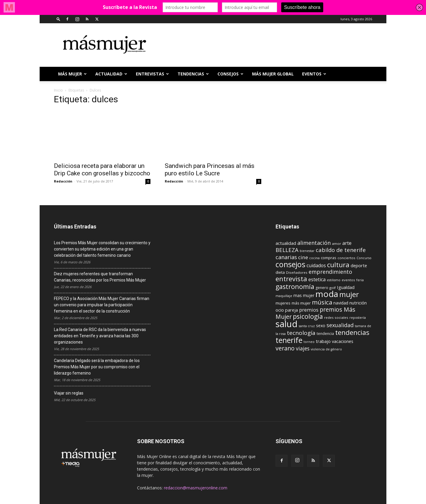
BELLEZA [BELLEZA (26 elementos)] (287, 250)
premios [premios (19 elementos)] (309, 310)
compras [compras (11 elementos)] (329, 258)
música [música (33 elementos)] (322, 302)
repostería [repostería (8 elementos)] (358, 318)
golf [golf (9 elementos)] (333, 288)
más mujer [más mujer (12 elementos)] (301, 303)
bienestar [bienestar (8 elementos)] (307, 251)
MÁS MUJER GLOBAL (273, 74)
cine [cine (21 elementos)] (303, 257)
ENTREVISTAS (152, 74)
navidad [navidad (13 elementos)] (341, 303)
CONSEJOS (230, 74)
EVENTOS (314, 74)
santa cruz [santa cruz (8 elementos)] (307, 326)
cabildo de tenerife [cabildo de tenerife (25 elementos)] (341, 250)
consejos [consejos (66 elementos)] (290, 264)
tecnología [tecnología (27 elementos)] (301, 333)
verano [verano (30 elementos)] (285, 348)
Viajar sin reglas (69, 393)
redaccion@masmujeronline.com (196, 488)
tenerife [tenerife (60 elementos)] (289, 340)
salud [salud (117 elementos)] (287, 324)
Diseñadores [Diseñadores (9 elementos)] (297, 272)
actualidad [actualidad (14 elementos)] (286, 243)
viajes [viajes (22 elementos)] (303, 348)
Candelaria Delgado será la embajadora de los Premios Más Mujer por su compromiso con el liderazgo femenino (97, 367)
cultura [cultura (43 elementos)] (338, 265)
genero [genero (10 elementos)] (322, 288)
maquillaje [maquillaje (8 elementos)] (284, 296)
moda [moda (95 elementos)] (327, 294)
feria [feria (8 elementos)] (360, 280)
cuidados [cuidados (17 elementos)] (316, 265)
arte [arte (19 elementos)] (347, 243)
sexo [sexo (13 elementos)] (321, 326)
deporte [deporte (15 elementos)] (359, 265)
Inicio (58, 90)
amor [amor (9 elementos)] (336, 244)
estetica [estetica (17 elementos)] (317, 279)
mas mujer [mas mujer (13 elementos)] (304, 295)
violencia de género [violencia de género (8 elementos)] (326, 349)
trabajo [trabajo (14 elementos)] (323, 341)
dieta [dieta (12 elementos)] (280, 272)
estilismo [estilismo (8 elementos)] (334, 280)
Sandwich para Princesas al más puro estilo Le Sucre (210, 170)
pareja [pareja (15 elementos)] (291, 310)
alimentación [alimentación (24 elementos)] (314, 243)
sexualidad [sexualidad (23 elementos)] (340, 325)
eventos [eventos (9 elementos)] (348, 280)
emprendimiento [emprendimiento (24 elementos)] (330, 272)
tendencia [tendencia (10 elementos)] (325, 334)
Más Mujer (72, 74)
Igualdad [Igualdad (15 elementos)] (346, 287)
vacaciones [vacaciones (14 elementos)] (343, 341)
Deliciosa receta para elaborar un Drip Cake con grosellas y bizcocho (102, 170)
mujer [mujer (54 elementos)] (349, 294)
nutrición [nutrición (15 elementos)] (358, 303)
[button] (58, 19)
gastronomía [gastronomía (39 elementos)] (295, 286)
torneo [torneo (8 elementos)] (309, 342)
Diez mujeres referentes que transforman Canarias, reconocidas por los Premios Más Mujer (100, 277)
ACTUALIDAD (111, 74)
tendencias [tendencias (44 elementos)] (352, 332)
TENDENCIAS (193, 74)
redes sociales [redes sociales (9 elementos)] (336, 317)
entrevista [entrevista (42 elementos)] (291, 279)
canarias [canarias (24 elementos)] (286, 257)
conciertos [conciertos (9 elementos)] (346, 258)
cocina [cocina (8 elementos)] (314, 258)
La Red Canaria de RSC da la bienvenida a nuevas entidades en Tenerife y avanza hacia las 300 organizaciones (100, 336)
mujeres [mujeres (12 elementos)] (283, 303)
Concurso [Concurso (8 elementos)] (364, 258)
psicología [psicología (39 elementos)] (308, 316)
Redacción (63, 181)
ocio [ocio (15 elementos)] (280, 310)
